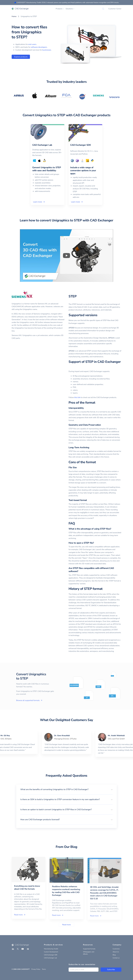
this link (77, 397)
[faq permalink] (76, 523)
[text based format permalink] (88, 500)
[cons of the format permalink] (97, 462)
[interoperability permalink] (85, 408)
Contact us (116, 958)
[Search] (103, 9)
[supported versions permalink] (99, 315)
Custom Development (51, 952)
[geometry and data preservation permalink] (102, 425)
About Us (116, 952)
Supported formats (89, 949)
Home (14, 16)
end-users (32, 44)
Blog (114, 955)
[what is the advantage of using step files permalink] (112, 529)
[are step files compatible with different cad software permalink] (79, 571)
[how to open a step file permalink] (95, 543)
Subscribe (111, 970)
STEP (73, 296)
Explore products (21, 57)
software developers (39, 47)
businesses (47, 50)
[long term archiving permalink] (91, 448)
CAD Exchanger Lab (50, 958)
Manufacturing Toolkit (51, 949)
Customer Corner (115, 9)
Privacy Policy (36, 969)
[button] (66, 789)
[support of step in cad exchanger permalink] (70, 366)
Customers (116, 949)
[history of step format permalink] (104, 589)
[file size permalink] (78, 468)
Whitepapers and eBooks (89, 953)
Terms (44, 969)
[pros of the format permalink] (96, 403)
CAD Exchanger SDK (51, 955)
